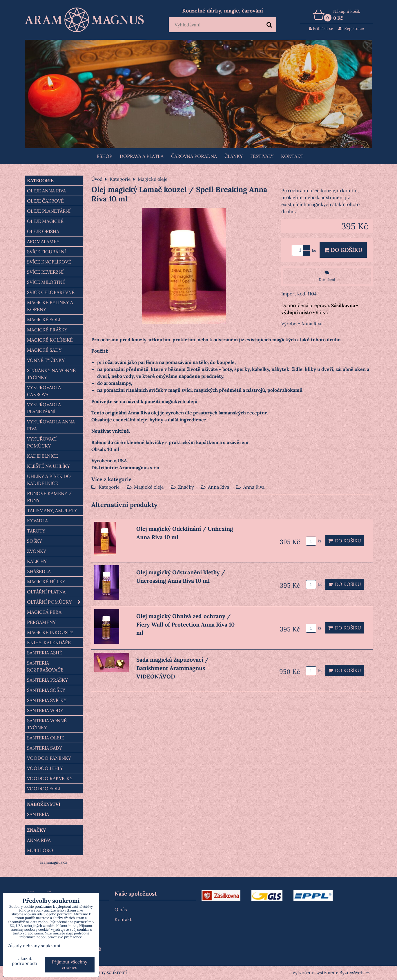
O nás (121, 909)
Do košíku (343, 250)
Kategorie (109, 487)
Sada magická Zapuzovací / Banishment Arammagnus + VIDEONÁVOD (173, 668)
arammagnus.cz (54, 862)
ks (314, 541)
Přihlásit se (321, 28)
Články (234, 156)
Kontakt (292, 156)
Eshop (104, 156)
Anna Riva (219, 487)
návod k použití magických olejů (162, 401)
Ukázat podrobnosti (25, 961)
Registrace (351, 28)
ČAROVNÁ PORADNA (194, 156)
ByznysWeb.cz (354, 972)
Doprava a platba (142, 156)
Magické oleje (149, 487)
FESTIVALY (262, 156)
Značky (186, 487)
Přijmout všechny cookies (70, 965)
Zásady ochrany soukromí (99, 972)
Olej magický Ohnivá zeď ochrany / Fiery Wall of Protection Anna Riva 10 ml (185, 625)
